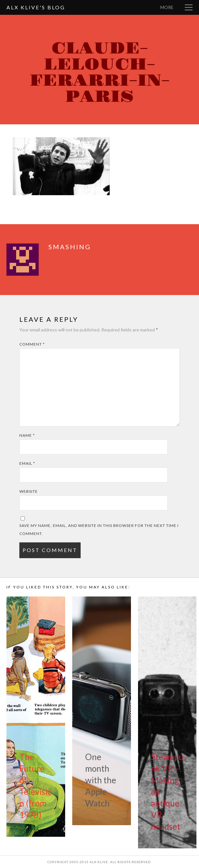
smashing (70, 247)
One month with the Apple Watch (101, 780)
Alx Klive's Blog (36, 7)
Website (29, 491)
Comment (32, 344)
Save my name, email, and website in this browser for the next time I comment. (99, 529)
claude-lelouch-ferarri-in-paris (100, 73)
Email (27, 463)
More (167, 7)
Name (27, 435)
